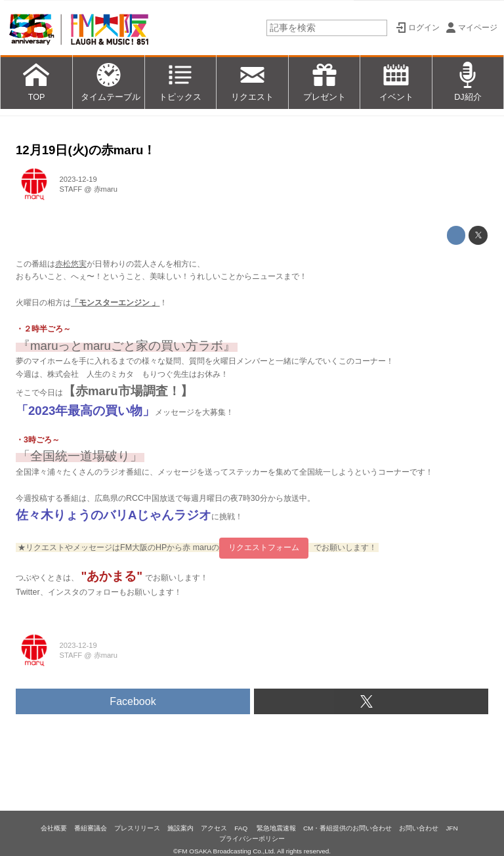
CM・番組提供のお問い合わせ (347, 828)
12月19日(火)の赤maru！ (86, 150)
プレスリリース (137, 828)
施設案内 (180, 828)
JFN (451, 828)
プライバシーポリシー (252, 839)
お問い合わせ (419, 828)
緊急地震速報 (276, 828)
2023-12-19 (78, 179)
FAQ (242, 828)
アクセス (214, 828)
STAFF (71, 189)
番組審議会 (91, 828)
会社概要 (54, 828)
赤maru (106, 189)
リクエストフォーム (264, 547)
